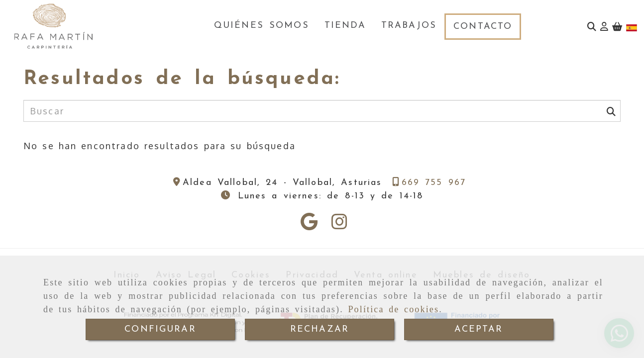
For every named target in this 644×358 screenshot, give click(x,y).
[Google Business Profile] (309, 225)
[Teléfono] (429, 183)
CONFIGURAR (160, 329)
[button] (604, 27)
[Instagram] (339, 225)
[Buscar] (592, 27)
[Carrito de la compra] (617, 27)
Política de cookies (393, 309)
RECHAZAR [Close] (320, 329)
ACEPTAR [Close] (479, 329)
